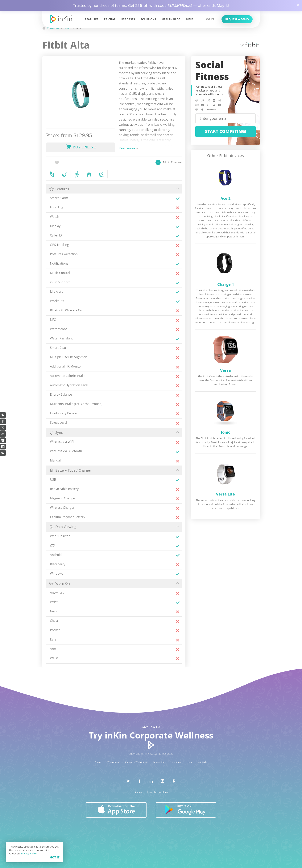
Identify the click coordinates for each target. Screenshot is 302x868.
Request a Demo (237, 19)
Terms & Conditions (157, 792)
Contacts (203, 762)
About (98, 762)
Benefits (177, 762)
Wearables (113, 762)
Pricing (110, 19)
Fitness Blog (160, 762)
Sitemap (139, 792)
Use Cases (128, 19)
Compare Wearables (136, 762)
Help (190, 19)
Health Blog (171, 19)
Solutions (148, 19)
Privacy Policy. (29, 853)
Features (92, 19)
